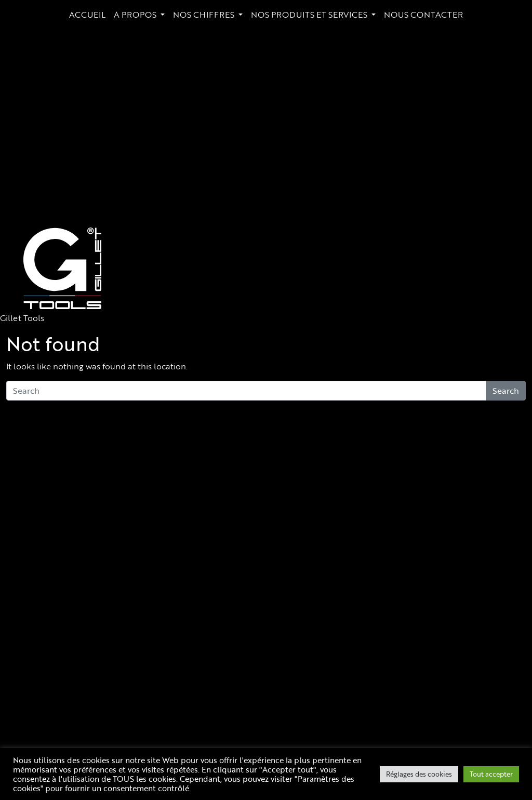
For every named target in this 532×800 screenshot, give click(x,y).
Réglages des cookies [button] (419, 774)
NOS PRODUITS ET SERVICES (310, 15)
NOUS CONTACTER (423, 15)
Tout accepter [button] (491, 774)
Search (506, 391)
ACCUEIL (87, 15)
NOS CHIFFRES (205, 15)
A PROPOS (136, 15)
